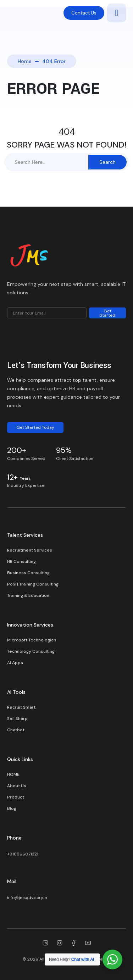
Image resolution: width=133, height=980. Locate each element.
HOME (13, 774)
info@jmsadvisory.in (27, 898)
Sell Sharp (17, 719)
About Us (17, 786)
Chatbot (16, 730)
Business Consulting (28, 573)
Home (25, 61)
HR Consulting (21, 561)
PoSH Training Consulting (33, 584)
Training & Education (28, 595)
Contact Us (84, 13)
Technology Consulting (31, 651)
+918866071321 (23, 854)
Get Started (107, 313)
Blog (12, 808)
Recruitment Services (30, 550)
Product (16, 797)
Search (107, 162)
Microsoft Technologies (32, 640)
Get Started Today (35, 427)
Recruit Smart (21, 707)
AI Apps (15, 663)
